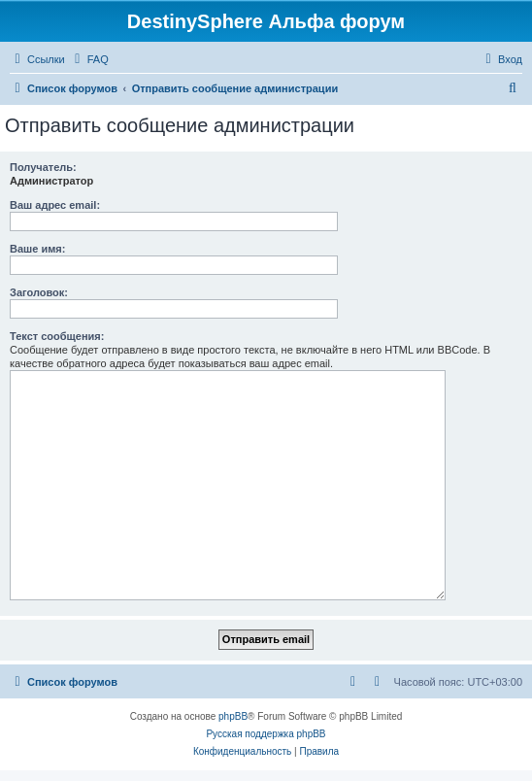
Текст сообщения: (57, 336)
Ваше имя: (37, 249)
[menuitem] (89, 59)
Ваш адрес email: (55, 205)
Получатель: (43, 167)
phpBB (233, 716)
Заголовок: (39, 292)
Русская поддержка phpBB (266, 734)
